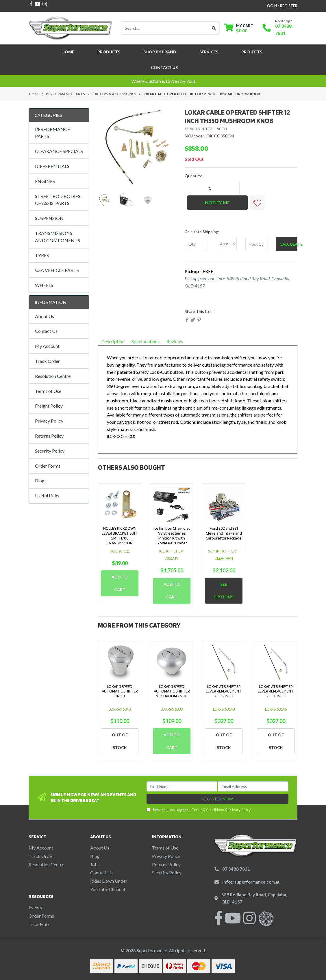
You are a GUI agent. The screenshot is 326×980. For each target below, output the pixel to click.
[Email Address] (253, 786)
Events (35, 907)
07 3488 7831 (236, 869)
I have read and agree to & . (199, 810)
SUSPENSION (49, 218)
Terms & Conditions (208, 810)
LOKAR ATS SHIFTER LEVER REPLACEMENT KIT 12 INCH (224, 691)
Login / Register (281, 6)
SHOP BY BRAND (160, 52)
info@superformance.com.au (251, 882)
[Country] (226, 244)
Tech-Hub (39, 924)
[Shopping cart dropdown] (239, 28)
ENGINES (45, 181)
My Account (47, 346)
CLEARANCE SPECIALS (59, 151)
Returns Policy (49, 436)
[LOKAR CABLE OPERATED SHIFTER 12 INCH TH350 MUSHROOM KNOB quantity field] (212, 188)
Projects (252, 52)
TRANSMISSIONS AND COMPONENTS (58, 237)
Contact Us (164, 67)
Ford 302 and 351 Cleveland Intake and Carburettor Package (224, 533)
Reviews (177, 341)
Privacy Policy (49, 421)
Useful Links (47, 495)
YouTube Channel (108, 889)
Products (109, 52)
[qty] (196, 244)
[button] (257, 203)
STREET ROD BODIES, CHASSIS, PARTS (58, 200)
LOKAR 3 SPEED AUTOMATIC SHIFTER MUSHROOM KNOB (172, 691)
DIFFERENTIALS (52, 166)
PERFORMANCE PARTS (52, 133)
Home (68, 52)
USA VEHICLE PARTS (57, 270)
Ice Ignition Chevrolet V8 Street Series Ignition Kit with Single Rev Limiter (172, 535)
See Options (224, 590)
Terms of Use (48, 391)
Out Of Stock (120, 741)
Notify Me (217, 202)
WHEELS (44, 285)
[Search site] (214, 28)
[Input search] (165, 28)
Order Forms (48, 466)
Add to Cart (120, 583)
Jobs (95, 864)
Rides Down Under (109, 881)
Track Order (47, 361)
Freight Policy (49, 406)
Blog (40, 480)
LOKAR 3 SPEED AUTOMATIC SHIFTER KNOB (120, 691)
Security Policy (50, 451)
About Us (45, 316)
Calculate (288, 244)
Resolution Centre (53, 376)
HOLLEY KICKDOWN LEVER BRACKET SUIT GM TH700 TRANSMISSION (120, 535)
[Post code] (256, 244)
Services (209, 52)
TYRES (42, 255)
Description (113, 341)
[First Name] (182, 786)
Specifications (146, 341)
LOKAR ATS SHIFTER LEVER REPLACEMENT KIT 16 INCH (276, 691)
